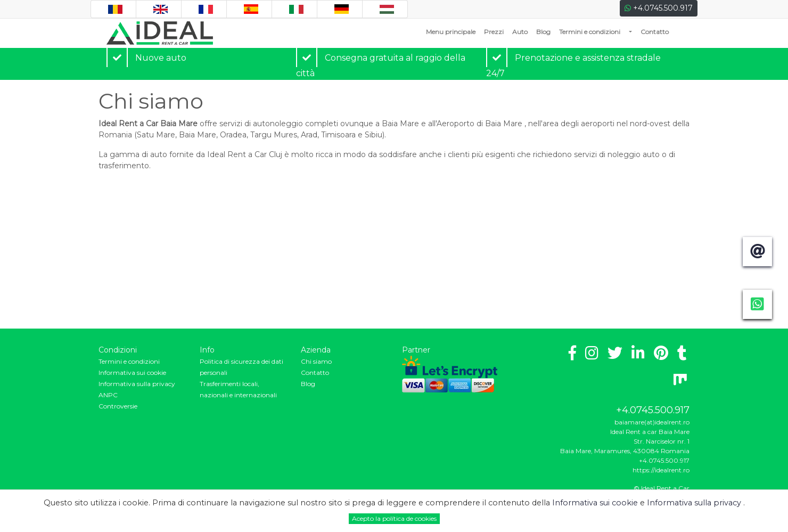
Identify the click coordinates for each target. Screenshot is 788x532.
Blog (543, 32)
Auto (520, 32)
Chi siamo (316, 361)
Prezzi (494, 32)
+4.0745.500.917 (659, 8)
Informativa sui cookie (132, 373)
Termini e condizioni (590, 32)
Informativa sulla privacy (137, 384)
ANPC (108, 395)
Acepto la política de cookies (394, 518)
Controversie (118, 406)
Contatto (655, 32)
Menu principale (453, 31)
